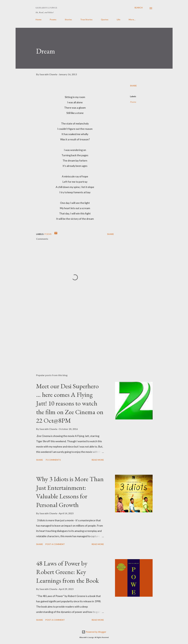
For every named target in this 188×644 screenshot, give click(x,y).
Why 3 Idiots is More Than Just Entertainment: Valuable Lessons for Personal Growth (70, 492)
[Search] (139, 8)
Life (119, 19)
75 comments (53, 460)
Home (38, 19)
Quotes (105, 19)
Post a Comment (55, 544)
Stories (68, 19)
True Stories (86, 19)
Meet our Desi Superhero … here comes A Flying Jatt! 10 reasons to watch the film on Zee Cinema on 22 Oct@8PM (70, 403)
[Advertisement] (70, 337)
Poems (53, 19)
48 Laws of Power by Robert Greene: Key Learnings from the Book (67, 572)
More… (132, 19)
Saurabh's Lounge (46, 8)
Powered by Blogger (94, 632)
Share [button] (133, 86)
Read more (98, 460)
